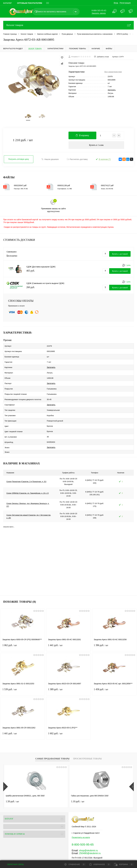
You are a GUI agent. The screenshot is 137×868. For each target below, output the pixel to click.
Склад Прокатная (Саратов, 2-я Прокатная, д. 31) (26, 470)
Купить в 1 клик (96, 146)
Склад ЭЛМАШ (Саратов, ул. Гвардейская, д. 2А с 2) (28, 482)
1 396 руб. (114, 635)
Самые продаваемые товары (52, 747)
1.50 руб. (12, 790)
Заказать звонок (99, 13)
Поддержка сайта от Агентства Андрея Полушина (25, 857)
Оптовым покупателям (30, 3)
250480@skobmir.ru (90, 842)
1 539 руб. (23, 680)
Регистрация (125, 3)
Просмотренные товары (87, 747)
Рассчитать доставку (77, 161)
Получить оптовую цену (19, 161)
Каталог (8, 3)
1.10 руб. (56, 790)
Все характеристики (113, 72)
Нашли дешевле (50, 161)
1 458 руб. (114, 680)
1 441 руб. (68, 635)
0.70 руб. (99, 790)
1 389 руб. (68, 680)
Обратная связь (14, 864)
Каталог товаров (68, 25)
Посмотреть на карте (81, 826)
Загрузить (112, 90)
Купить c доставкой (120, 255)
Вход (116, 3)
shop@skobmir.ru (88, 839)
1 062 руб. (23, 635)
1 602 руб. (68, 724)
